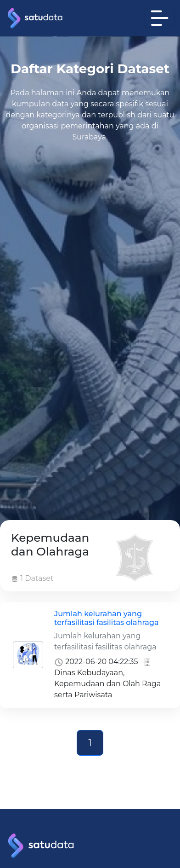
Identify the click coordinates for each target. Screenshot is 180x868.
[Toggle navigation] (160, 18)
